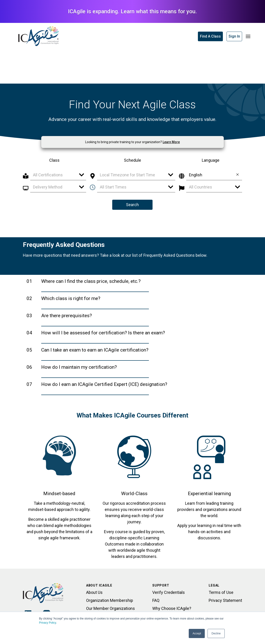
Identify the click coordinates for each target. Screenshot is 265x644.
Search (132, 205)
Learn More (171, 142)
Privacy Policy (48, 623)
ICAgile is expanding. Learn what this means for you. (132, 11)
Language (211, 160)
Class (54, 160)
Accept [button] (197, 633)
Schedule (132, 160)
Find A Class (210, 36)
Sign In (234, 36)
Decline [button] (216, 633)
